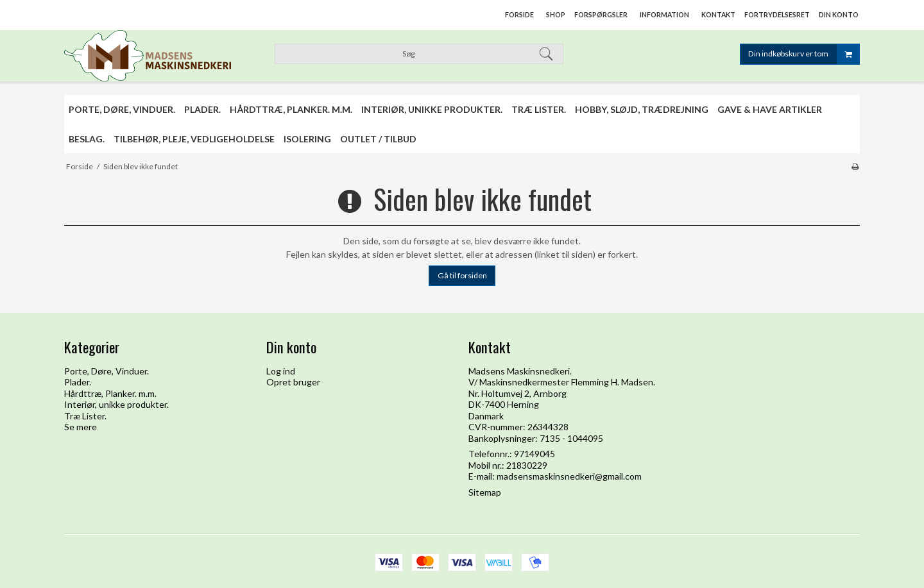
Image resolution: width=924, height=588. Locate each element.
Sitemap (485, 492)
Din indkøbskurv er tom (804, 54)
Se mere (81, 427)
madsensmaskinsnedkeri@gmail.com (569, 476)
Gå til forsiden (462, 275)
